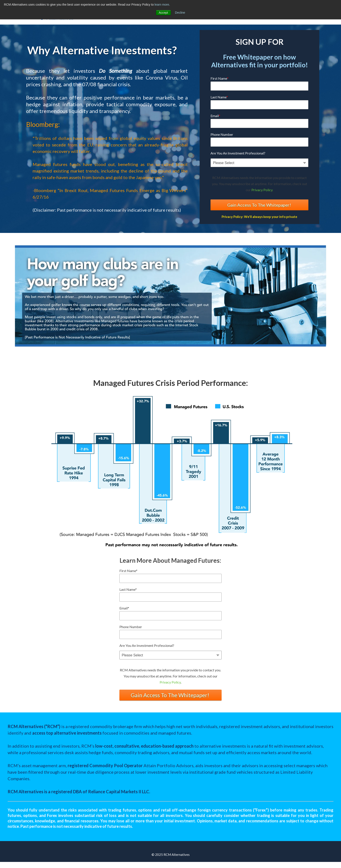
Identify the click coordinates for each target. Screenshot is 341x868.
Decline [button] (180, 13)
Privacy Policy (262, 190)
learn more (162, 5)
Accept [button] (163, 13)
